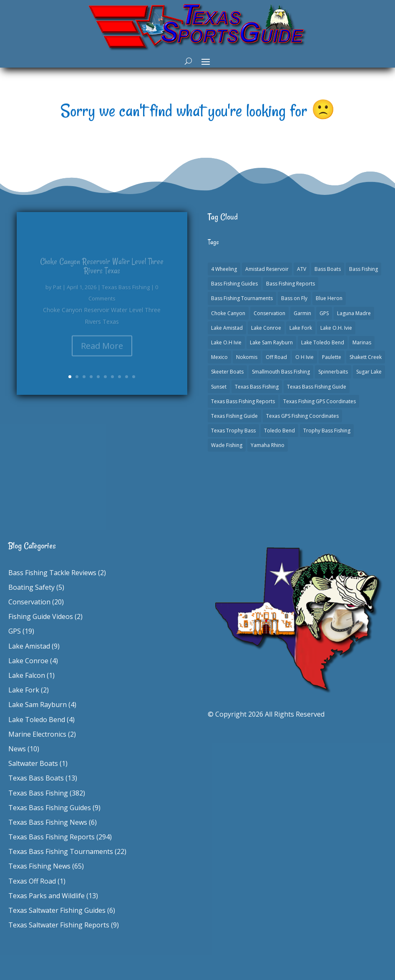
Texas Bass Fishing (126, 292)
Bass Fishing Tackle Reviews (52, 573)
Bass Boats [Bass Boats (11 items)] (328, 269)
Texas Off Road (32, 881)
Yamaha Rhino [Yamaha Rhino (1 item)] (268, 445)
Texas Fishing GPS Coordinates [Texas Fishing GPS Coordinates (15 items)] (320, 401)
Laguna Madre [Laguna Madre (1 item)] (354, 313)
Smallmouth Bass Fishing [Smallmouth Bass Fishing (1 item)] (281, 372)
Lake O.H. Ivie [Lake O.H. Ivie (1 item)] (336, 328)
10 (134, 377)
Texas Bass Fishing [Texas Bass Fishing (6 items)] (257, 387)
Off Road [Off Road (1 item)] (276, 357)
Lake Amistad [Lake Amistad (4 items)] (227, 328)
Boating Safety (31, 587)
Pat (57, 292)
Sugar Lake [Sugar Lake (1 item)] (369, 372)
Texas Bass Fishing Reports (52, 837)
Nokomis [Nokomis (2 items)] (247, 357)
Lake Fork (24, 690)
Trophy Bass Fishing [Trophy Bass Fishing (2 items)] (327, 431)
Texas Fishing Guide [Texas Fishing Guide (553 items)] (234, 416)
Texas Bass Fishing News (48, 822)
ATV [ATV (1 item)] (302, 269)
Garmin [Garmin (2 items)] (302, 313)
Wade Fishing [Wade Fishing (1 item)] (227, 445)
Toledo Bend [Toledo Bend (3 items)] (279, 431)
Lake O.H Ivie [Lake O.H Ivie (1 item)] (226, 342)
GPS (15, 631)
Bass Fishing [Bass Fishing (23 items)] (364, 269)
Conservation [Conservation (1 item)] (269, 313)
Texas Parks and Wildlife (47, 896)
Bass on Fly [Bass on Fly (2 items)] (294, 298)
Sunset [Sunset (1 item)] (219, 387)
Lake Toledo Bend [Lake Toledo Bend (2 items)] (323, 342)
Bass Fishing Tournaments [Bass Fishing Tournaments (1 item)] (242, 298)
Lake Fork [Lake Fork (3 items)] (301, 328)
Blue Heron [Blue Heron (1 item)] (329, 298)
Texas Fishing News (39, 866)
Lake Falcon (27, 675)
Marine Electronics (37, 734)
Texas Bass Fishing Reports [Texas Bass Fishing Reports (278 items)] (243, 401)
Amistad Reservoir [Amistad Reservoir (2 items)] (267, 269)
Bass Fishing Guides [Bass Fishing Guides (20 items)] (234, 284)
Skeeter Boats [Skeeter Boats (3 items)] (227, 372)
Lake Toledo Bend (37, 720)
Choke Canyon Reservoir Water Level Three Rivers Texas (102, 271)
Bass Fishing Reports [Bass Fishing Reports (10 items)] (291, 284)
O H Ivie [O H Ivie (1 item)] (304, 357)
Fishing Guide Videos (41, 616)
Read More (102, 351)
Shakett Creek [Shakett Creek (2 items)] (366, 357)
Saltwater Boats (33, 763)
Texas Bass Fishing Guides (50, 808)
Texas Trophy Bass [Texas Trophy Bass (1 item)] (233, 431)
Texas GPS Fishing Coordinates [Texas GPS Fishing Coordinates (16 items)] (302, 416)
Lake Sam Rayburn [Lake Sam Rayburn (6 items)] (271, 342)
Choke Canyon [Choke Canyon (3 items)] (228, 313)
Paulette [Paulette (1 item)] (332, 357)
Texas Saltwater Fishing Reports (59, 925)
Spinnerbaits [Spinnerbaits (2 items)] (333, 372)
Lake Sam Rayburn (38, 705)
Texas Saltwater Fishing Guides (57, 910)
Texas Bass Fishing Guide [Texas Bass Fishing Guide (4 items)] (317, 387)
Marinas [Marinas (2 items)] (362, 342)
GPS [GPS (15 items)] (324, 313)
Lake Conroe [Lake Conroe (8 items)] (266, 328)
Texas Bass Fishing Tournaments (61, 851)
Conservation (29, 602)
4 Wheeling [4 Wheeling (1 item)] (224, 269)
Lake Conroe (28, 661)
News (17, 749)
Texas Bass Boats (36, 778)
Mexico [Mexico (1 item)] (219, 357)
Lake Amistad (29, 646)
